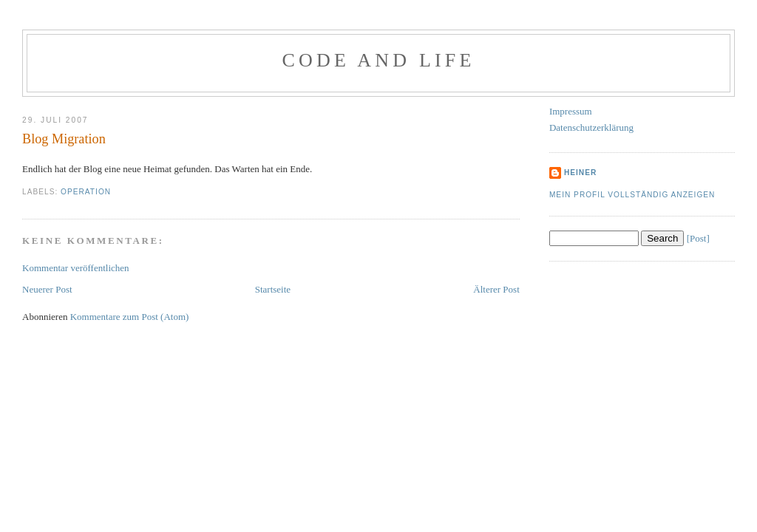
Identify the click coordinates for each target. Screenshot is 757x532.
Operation (86, 192)
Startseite (273, 289)
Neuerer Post (47, 289)
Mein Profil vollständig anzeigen (632, 195)
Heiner (580, 173)
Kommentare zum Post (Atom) (130, 317)
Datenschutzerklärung (591, 127)
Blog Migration (64, 139)
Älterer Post (496, 289)
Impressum (571, 111)
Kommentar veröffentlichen (76, 268)
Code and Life (378, 60)
